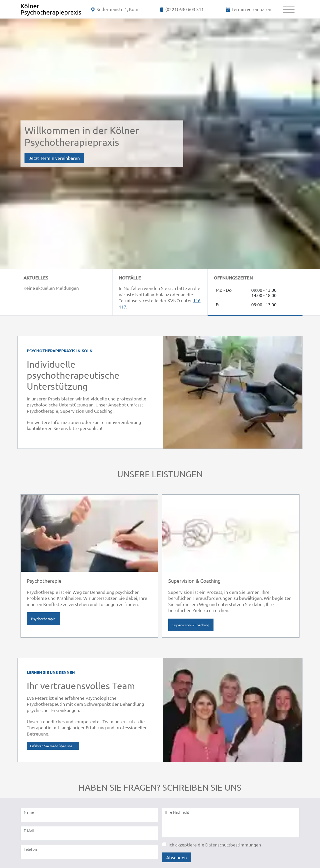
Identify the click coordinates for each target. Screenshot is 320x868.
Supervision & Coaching (191, 625)
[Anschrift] (115, 9)
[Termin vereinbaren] (249, 9)
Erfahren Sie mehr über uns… (53, 746)
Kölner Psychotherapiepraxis (51, 9)
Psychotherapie (43, 619)
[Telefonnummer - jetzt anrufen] (182, 9)
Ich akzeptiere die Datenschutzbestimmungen (215, 845)
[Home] (51, 9)
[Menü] (289, 9)
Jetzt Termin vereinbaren (54, 158)
